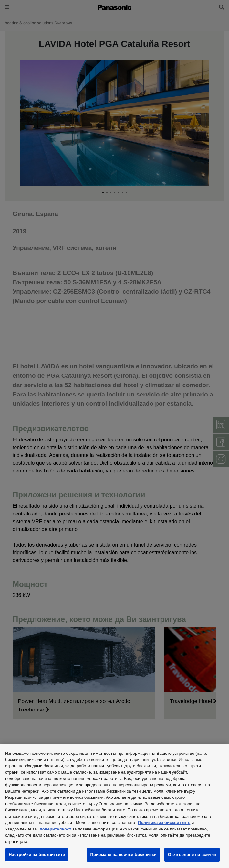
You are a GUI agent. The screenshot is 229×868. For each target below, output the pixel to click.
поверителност (56, 829)
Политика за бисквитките (164, 823)
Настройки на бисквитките (37, 855)
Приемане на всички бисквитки (124, 855)
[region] (114, 806)
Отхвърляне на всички (192, 855)
